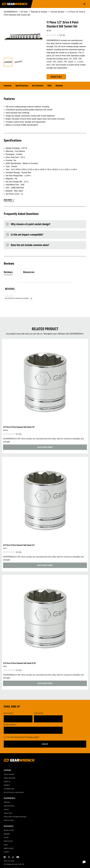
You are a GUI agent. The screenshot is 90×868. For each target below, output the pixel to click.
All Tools (24, 12)
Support (8, 770)
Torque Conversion (9, 778)
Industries (7, 802)
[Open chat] (75, 862)
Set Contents (38, 86)
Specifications (22, 86)
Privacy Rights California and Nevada (15, 817)
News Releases (8, 841)
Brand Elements (9, 848)
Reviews (59, 86)
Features (8, 86)
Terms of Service (9, 820)
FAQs (50, 86)
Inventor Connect (9, 806)
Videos (6, 845)
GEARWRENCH (11, 12)
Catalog (6, 838)
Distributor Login (9, 789)
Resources (29, 272)
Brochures (7, 834)
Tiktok (13, 857)
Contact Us (7, 782)
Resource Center (9, 830)
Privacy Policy (8, 813)
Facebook (5, 857)
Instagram (9, 857)
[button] (56, 77)
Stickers (6, 852)
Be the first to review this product (19, 298)
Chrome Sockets (57, 12)
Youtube (17, 857)
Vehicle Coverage (9, 774)
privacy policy (33, 737)
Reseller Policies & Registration (14, 793)
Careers (6, 810)
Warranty (7, 785)
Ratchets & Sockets (39, 12)
